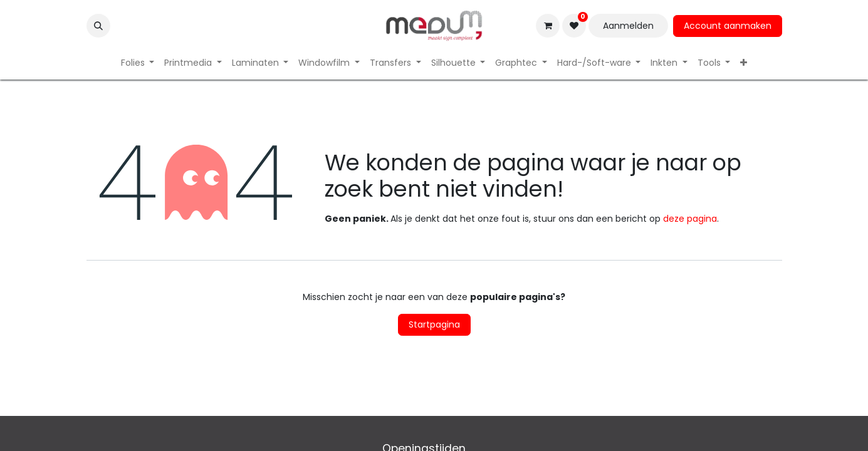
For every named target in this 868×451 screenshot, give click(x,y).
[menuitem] (138, 63)
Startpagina (434, 324)
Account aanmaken (728, 26)
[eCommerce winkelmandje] (548, 26)
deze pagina (690, 219)
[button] (98, 26)
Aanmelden (628, 26)
